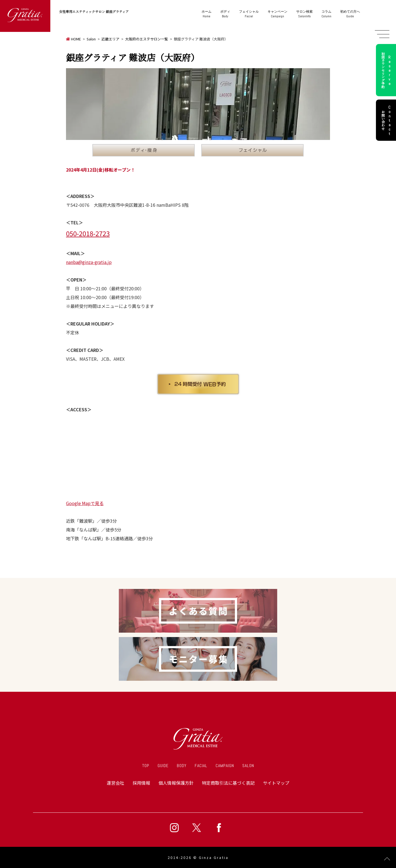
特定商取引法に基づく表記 (228, 783)
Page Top (387, 859)
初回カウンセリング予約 (387, 70)
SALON (248, 766)
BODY (182, 766)
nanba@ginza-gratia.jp (89, 262)
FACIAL (201, 766)
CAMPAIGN (225, 766)
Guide (350, 14)
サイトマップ (276, 783)
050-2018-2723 (88, 233)
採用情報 (141, 783)
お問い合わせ (387, 120)
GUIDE (163, 766)
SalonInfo (304, 14)
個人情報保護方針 (176, 783)
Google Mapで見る (85, 503)
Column (326, 14)
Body (225, 14)
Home (207, 14)
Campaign (277, 14)
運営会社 (116, 783)
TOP (146, 766)
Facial (249, 14)
